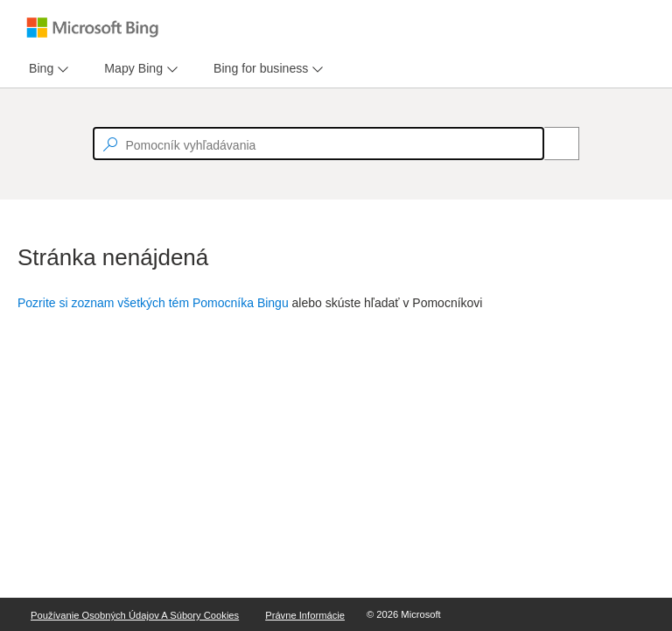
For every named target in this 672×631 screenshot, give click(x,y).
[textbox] (318, 144)
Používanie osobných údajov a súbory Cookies (135, 615)
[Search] (552, 144)
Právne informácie (305, 615)
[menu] (46, 69)
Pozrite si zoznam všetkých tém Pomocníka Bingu (153, 303)
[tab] (38, 69)
